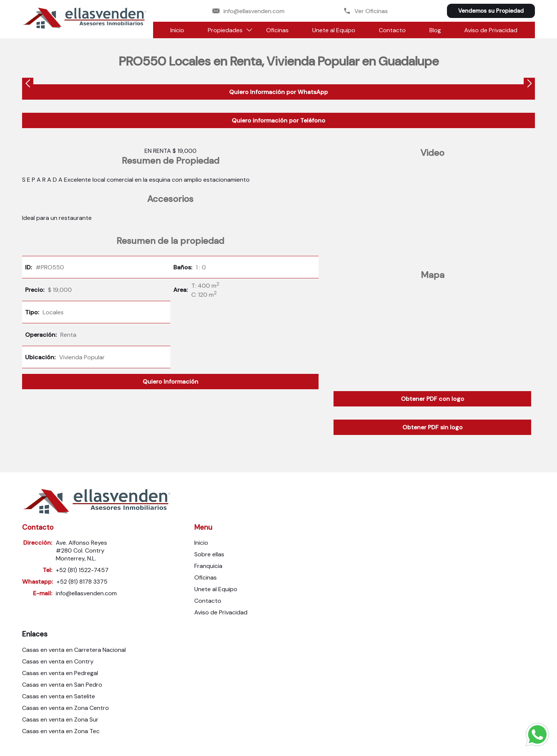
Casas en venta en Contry (58, 661)
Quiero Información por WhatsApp (278, 92)
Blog (435, 30)
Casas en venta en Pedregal (60, 673)
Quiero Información (171, 382)
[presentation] (28, 84)
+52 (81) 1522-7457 (82, 570)
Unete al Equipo (334, 30)
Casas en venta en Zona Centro (66, 708)
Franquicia (208, 566)
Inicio (177, 30)
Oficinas (277, 30)
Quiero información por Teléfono (278, 120)
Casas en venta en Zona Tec (61, 731)
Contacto (392, 30)
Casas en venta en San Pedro (62, 685)
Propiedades (225, 30)
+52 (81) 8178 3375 (82, 582)
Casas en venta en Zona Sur (60, 719)
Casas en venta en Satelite (59, 696)
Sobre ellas (209, 554)
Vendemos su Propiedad (491, 11)
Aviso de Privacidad (491, 30)
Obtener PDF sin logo (433, 427)
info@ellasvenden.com (248, 11)
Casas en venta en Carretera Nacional (74, 650)
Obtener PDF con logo (433, 399)
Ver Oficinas (366, 11)
